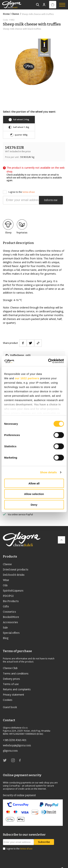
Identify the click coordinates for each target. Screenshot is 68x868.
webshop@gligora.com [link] (17, 738)
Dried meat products (16, 562)
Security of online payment (19, 788)
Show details (49, 472)
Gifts (6, 599)
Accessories (10, 615)
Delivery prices (11, 671)
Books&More (11, 609)
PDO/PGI (8, 588)
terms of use (29, 184)
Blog (6, 631)
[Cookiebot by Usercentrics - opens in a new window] (48, 361)
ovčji (28, 348)
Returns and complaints (17, 682)
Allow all (34, 483)
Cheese (17, 14)
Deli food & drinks (14, 567)
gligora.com (10, 743)
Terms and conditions (16, 666)
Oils (5, 578)
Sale (5, 620)
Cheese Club (10, 661)
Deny (34, 504)
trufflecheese (17, 348)
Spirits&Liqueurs (13, 583)
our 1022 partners (27, 378)
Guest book (10, 700)
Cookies (8, 692)
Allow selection (34, 494)
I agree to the (19, 185)
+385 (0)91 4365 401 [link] (15, 733)
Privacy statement (14, 687)
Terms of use (11, 676)
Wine (6, 573)
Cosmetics (9, 604)
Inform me (51, 193)
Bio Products (11, 594)
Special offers (11, 625)
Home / (7, 14)
